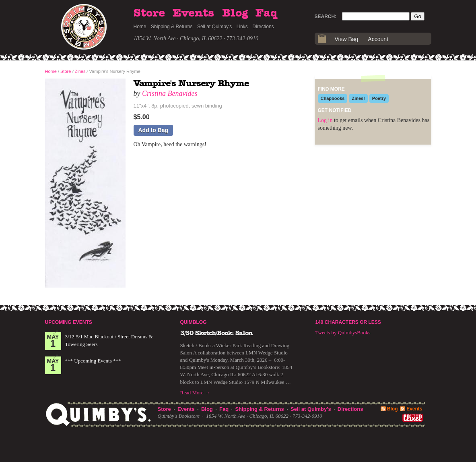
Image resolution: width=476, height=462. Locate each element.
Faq (266, 13)
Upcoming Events (69, 322)
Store (149, 13)
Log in (325, 120)
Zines (80, 71)
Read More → (195, 393)
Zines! (358, 98)
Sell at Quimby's (214, 27)
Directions (263, 27)
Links (242, 27)
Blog (235, 13)
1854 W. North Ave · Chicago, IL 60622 (178, 38)
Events (193, 13)
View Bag (347, 39)
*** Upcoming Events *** (93, 361)
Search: (326, 17)
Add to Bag (154, 130)
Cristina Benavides (170, 93)
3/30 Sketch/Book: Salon (216, 333)
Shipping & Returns (172, 27)
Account (378, 39)
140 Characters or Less (348, 322)
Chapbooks (333, 98)
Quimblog (194, 322)
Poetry (379, 98)
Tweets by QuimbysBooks (343, 333)
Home (140, 27)
